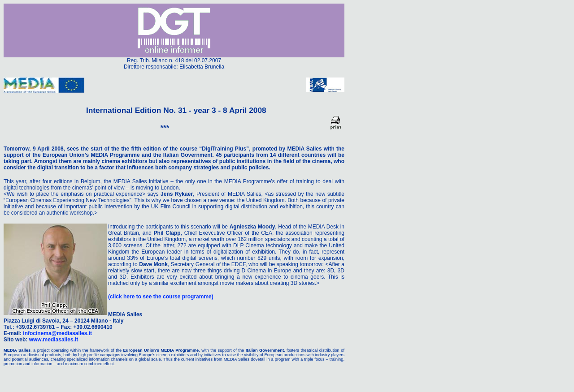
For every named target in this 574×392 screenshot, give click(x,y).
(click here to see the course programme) (161, 297)
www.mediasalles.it (54, 340)
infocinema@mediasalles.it (57, 333)
